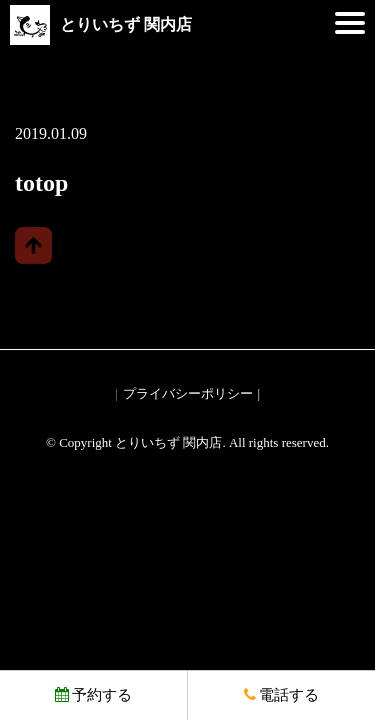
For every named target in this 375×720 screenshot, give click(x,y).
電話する (281, 695)
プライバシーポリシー (188, 393)
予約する (93, 695)
